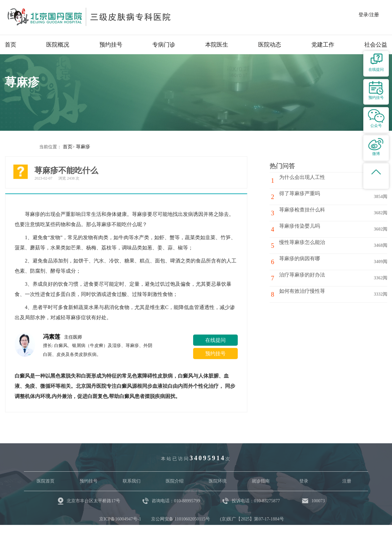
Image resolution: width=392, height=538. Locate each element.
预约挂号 (111, 45)
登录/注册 (369, 15)
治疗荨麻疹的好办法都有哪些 (315, 278)
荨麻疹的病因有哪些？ (307, 261)
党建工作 (323, 45)
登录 (304, 481)
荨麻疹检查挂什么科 (304, 213)
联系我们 (132, 481)
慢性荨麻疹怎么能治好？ (309, 245)
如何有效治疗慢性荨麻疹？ (312, 294)
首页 (11, 45)
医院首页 (46, 481)
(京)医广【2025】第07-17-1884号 (252, 519)
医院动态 (270, 45)
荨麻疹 (82, 147)
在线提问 (215, 340)
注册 (347, 481)
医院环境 (218, 481)
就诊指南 (261, 481)
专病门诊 (164, 45)
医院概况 (58, 45)
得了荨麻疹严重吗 (302, 196)
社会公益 (376, 45)
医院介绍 (175, 481)
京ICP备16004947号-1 (120, 519)
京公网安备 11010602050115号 (180, 519)
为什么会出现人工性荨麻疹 (312, 180)
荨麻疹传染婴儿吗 (302, 229)
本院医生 (217, 45)
